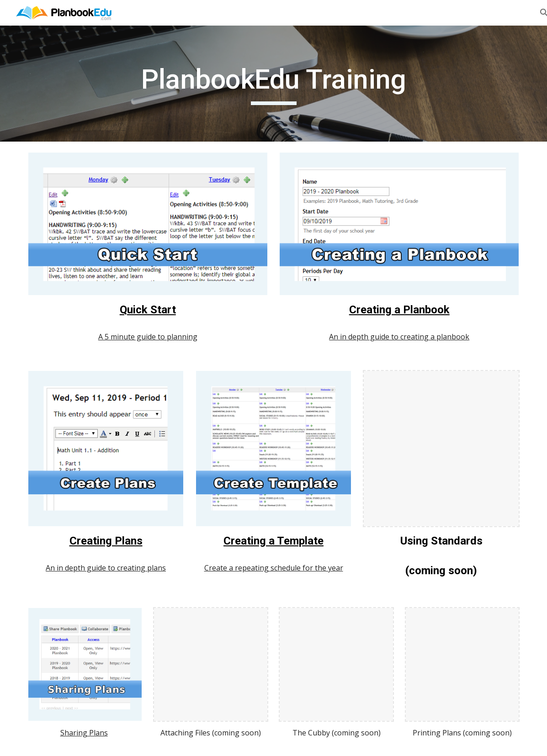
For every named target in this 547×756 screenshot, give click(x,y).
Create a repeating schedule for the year (274, 568)
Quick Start (148, 310)
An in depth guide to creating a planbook (399, 337)
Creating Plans (106, 541)
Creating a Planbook (399, 310)
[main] (273, 84)
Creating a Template (273, 541)
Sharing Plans (84, 733)
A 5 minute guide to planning (148, 337)
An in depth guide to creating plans (106, 568)
